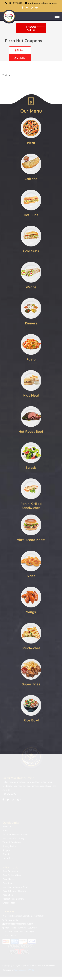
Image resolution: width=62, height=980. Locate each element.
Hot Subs (31, 215)
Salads (31, 467)
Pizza (31, 142)
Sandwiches (31, 648)
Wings (31, 612)
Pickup (20, 50)
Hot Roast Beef (31, 431)
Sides (31, 575)
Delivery (20, 58)
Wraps (31, 287)
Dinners (31, 323)
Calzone (31, 178)
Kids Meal (31, 395)
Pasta (31, 359)
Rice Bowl (31, 720)
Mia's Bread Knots (31, 539)
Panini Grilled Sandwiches (31, 505)
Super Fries (31, 684)
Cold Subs (31, 251)
